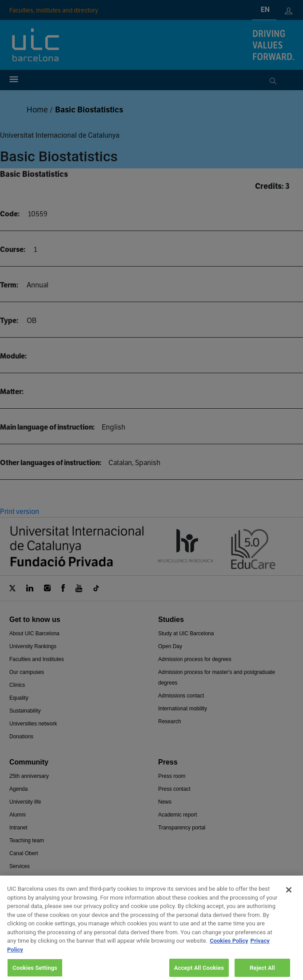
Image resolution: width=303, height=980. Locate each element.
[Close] (289, 896)
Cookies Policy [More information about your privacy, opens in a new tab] (229, 947)
